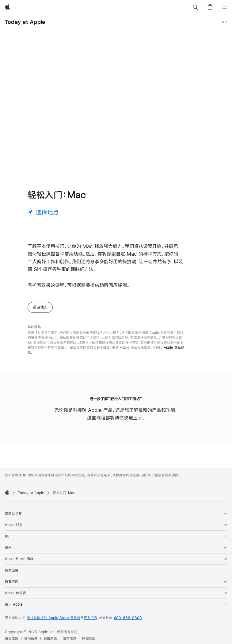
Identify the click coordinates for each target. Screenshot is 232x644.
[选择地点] (43, 212)
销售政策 (50, 638)
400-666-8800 (128, 618)
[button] (195, 7)
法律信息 (70, 638)
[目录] (225, 7)
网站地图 (89, 638)
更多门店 (90, 618)
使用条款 (31, 638)
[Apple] (8, 7)
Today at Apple (25, 22)
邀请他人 (40, 307)
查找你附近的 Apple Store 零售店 (54, 618)
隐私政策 (12, 638)
